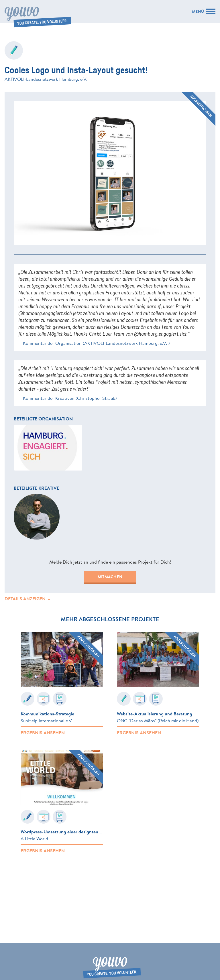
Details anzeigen (28, 599)
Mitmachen (110, 577)
